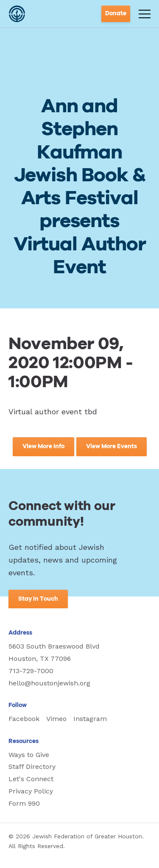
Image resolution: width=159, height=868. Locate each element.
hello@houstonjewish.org (49, 683)
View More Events (112, 446)
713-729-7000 (31, 671)
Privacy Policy (31, 791)
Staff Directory (32, 767)
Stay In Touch (38, 599)
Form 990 (24, 803)
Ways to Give (29, 755)
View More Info (43, 446)
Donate (116, 14)
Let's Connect (31, 779)
